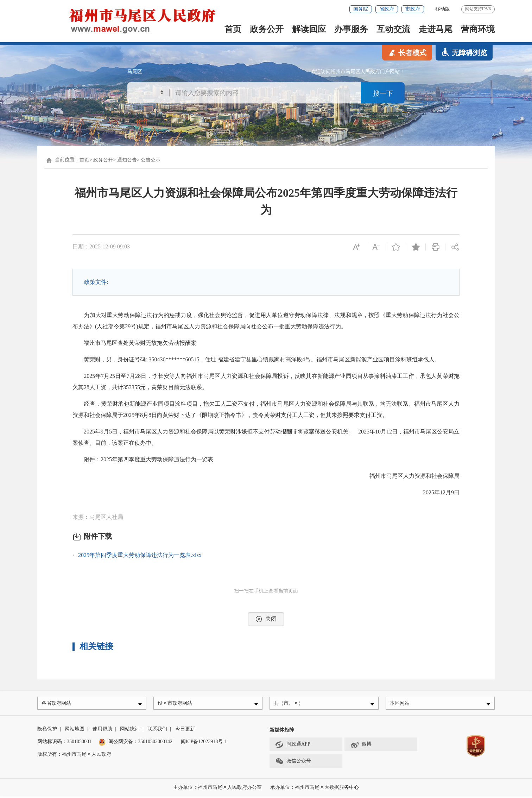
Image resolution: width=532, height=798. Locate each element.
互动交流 (393, 29)
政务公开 (267, 29)
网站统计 (130, 731)
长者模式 (407, 52)
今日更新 (185, 731)
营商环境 (478, 29)
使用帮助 (102, 731)
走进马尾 (436, 29)
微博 (361, 746)
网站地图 (75, 731)
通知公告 (127, 160)
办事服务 (351, 29)
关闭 (266, 619)
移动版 (443, 9)
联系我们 (157, 731)
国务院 (361, 9)
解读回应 (309, 29)
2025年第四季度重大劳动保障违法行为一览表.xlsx (140, 555)
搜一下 (383, 94)
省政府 (387, 9)
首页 (233, 29)
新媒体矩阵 (282, 732)
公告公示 (151, 160)
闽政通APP (293, 746)
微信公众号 (293, 763)
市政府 (413, 9)
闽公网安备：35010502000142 (140, 743)
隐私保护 (47, 731)
